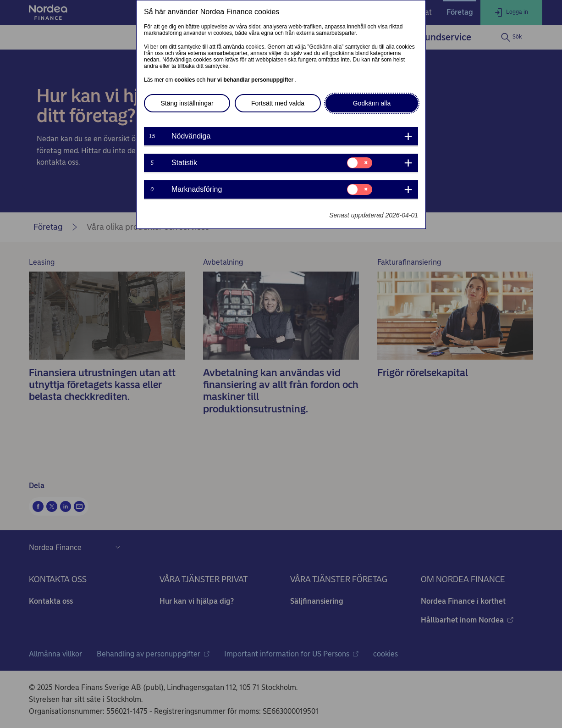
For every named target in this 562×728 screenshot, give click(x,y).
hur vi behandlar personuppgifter (251, 80)
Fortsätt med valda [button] (278, 103)
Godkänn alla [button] (372, 103)
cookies (186, 80)
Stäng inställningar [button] (187, 103)
